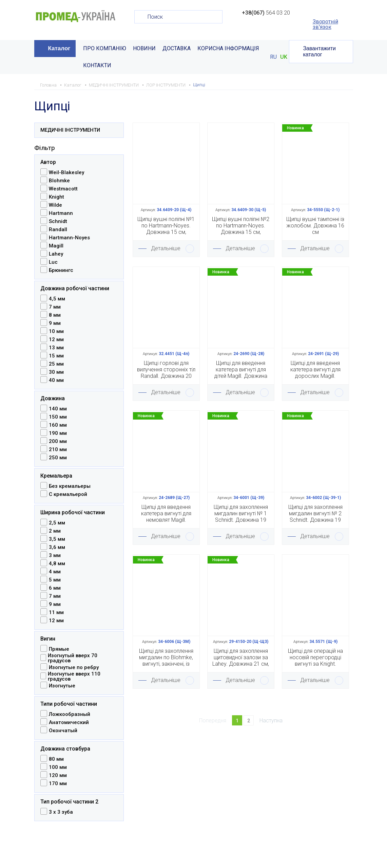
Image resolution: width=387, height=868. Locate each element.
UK (284, 57)
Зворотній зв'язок (325, 24)
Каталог (59, 48)
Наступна (271, 721)
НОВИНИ (144, 48)
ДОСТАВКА (177, 48)
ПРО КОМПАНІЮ (105, 48)
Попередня (213, 721)
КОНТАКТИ (97, 65)
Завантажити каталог (319, 51)
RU (273, 57)
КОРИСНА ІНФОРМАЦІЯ (228, 48)
